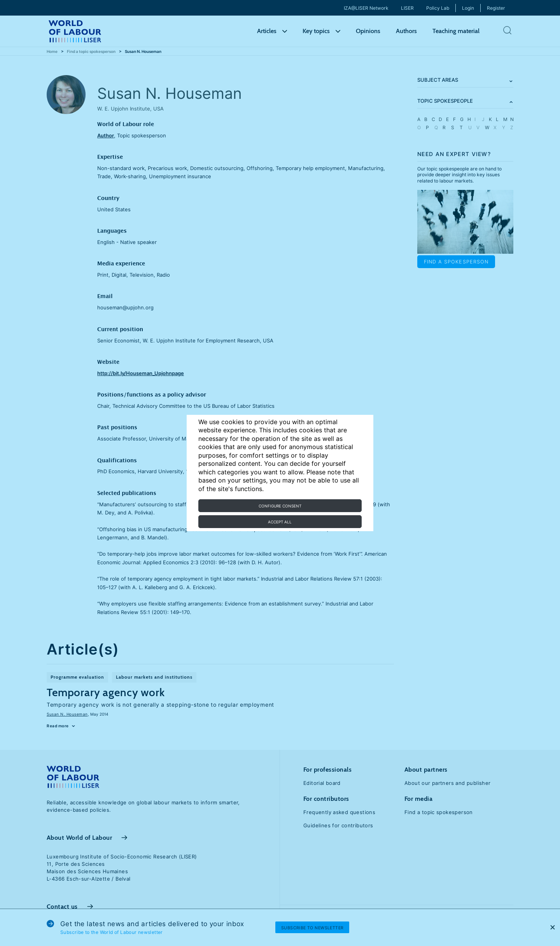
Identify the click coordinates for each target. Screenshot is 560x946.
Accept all (280, 522)
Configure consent (280, 506)
